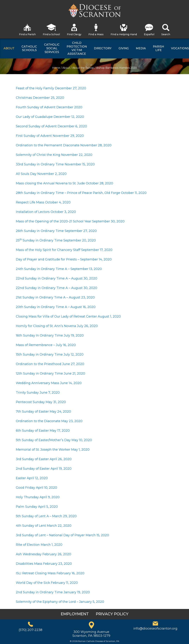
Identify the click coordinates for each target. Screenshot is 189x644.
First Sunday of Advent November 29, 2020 (50, 136)
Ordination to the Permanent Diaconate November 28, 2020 (64, 145)
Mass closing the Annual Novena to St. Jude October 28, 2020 (64, 183)
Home (56, 68)
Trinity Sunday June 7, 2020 (38, 393)
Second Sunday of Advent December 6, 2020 (51, 126)
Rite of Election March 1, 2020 (39, 545)
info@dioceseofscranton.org (155, 629)
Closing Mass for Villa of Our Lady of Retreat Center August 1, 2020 (68, 316)
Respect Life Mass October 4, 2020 (43, 202)
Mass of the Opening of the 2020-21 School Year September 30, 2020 (70, 221)
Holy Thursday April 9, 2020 (38, 497)
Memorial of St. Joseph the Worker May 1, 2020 (53, 450)
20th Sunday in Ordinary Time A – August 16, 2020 (56, 307)
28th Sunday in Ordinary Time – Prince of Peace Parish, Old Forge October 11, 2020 (81, 193)
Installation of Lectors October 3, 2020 (46, 212)
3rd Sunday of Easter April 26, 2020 (44, 459)
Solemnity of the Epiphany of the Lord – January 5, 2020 (60, 602)
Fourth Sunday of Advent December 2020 (49, 107)
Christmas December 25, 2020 (40, 98)
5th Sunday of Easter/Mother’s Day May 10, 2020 (54, 440)
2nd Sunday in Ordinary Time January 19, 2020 (53, 592)
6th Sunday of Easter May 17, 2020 (43, 431)
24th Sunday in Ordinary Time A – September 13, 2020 (59, 269)
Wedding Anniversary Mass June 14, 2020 (49, 383)
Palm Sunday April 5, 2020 (37, 507)
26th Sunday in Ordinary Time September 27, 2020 (56, 231)
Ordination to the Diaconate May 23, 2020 (49, 421)
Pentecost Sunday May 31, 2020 (41, 402)
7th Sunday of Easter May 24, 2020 (43, 412)
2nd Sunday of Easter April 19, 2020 (44, 469)
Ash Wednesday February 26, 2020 (44, 554)
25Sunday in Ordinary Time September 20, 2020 (56, 240)
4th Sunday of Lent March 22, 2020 (44, 526)
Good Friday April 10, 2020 (36, 488)
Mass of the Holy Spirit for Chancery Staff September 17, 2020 (64, 250)
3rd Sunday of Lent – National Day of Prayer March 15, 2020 (62, 535)
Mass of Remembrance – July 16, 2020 (46, 345)
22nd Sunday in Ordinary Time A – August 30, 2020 (57, 278)
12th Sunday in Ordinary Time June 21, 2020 (50, 374)
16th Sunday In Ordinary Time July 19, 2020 (50, 335)
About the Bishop (83, 68)
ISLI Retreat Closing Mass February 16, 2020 (50, 573)
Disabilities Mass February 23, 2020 (44, 564)
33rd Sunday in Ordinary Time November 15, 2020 (55, 164)
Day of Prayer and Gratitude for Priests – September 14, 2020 (64, 259)
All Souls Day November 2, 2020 (41, 174)
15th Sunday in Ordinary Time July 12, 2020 (50, 354)
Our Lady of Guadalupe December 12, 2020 (50, 117)
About (66, 68)
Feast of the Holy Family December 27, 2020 (51, 88)
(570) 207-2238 (30, 630)
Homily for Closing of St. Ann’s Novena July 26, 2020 (57, 326)
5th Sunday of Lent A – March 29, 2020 (46, 516)
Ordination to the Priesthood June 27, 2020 (50, 364)
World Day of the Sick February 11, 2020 (47, 583)
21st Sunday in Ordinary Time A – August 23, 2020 (55, 297)
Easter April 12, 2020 (32, 478)
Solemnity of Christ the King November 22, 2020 (54, 155)
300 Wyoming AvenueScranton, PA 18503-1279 (91, 634)
